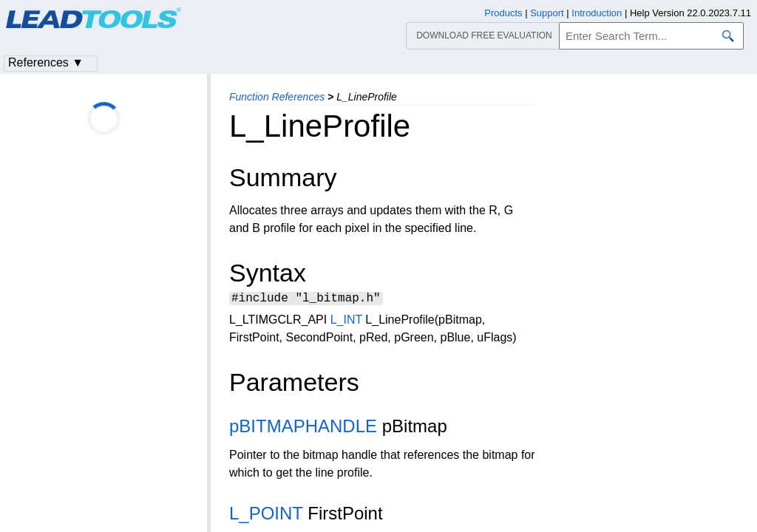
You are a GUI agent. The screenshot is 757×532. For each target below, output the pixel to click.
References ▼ (46, 62)
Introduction (597, 13)
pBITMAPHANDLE (303, 428)
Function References (277, 97)
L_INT (346, 322)
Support (547, 13)
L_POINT (266, 515)
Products (503, 13)
